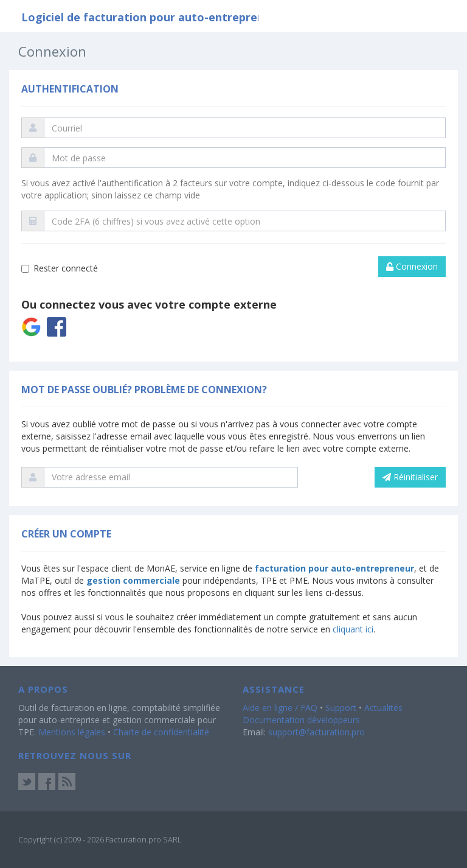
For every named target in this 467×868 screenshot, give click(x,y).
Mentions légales (72, 732)
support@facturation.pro (317, 732)
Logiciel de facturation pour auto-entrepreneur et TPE (171, 17)
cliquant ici (353, 629)
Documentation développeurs (301, 720)
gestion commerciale (133, 580)
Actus (67, 782)
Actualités (383, 708)
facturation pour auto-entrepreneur (334, 568)
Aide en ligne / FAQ (280, 708)
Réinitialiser (410, 477)
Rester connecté (60, 268)
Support (341, 708)
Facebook (47, 782)
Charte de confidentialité (161, 732)
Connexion (412, 266)
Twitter (27, 782)
